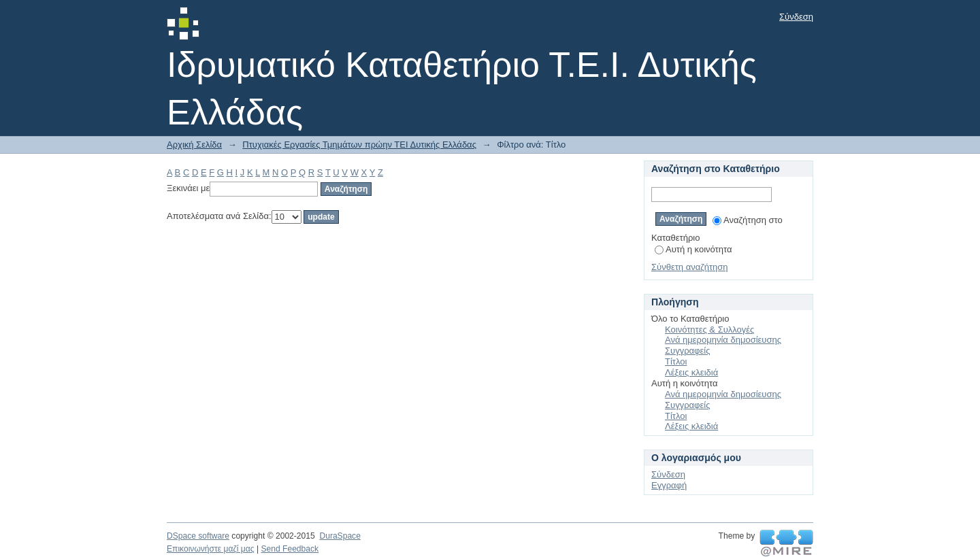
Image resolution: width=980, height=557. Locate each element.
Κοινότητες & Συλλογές (709, 330)
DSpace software (198, 536)
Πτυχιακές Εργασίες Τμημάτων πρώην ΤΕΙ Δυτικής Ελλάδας (359, 145)
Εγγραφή (669, 485)
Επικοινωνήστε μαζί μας (211, 549)
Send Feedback (290, 549)
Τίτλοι (676, 361)
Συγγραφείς (687, 351)
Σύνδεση (796, 17)
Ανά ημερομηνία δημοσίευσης (723, 340)
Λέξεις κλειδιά (691, 372)
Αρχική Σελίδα (194, 145)
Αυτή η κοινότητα (693, 249)
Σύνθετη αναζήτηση (690, 267)
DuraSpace (340, 536)
